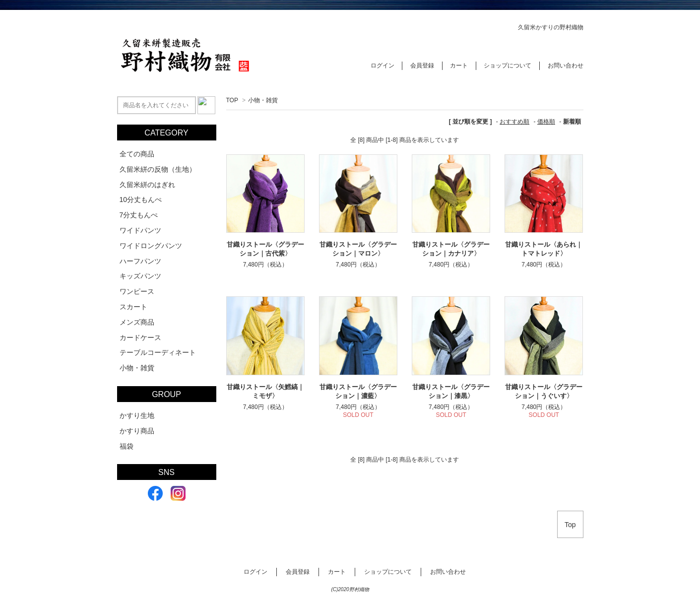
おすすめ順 (514, 122)
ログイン (382, 66)
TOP (232, 100)
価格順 (546, 122)
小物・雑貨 (263, 100)
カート (459, 66)
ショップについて (508, 66)
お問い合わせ (566, 66)
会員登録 (422, 66)
